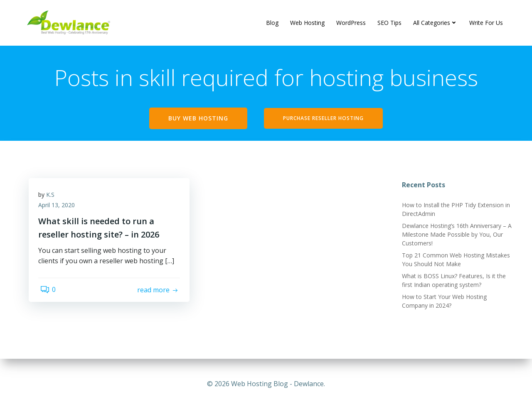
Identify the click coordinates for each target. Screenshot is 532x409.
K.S (53, 200)
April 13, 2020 (59, 211)
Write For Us (486, 23)
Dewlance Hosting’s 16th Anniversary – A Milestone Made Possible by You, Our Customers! (455, 237)
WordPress (351, 23)
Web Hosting (308, 23)
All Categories (436, 23)
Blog (273, 23)
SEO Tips (390, 23)
